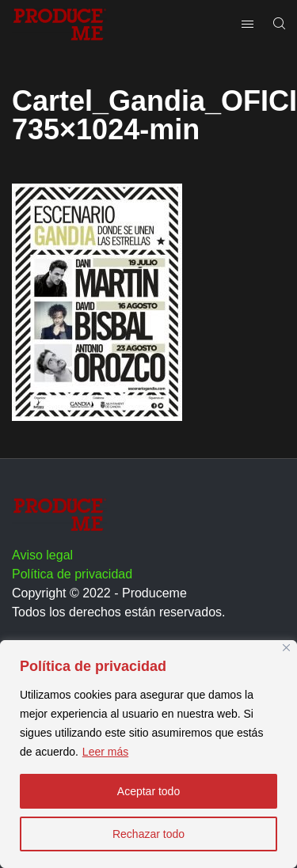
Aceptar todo (148, 791)
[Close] (286, 648)
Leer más (105, 752)
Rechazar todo (148, 834)
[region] (148, 754)
